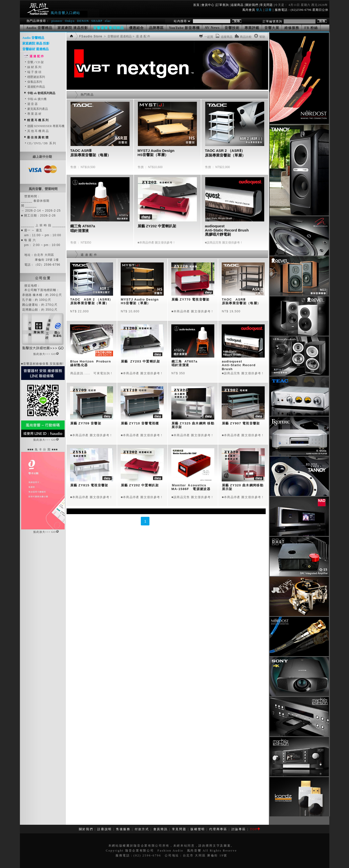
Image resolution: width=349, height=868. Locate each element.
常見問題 (266, 5)
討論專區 (239, 829)
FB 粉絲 (311, 28)
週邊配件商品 (35, 87)
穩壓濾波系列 (35, 77)
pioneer (57, 21)
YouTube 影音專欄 (184, 28)
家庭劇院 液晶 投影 (36, 43)
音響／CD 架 (34, 62)
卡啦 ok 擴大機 (35, 99)
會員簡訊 (161, 829)
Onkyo (70, 21)
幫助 (262, 37)
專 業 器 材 (33, 114)
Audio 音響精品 (39, 28)
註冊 (269, 10)
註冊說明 (105, 829)
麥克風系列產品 (36, 109)
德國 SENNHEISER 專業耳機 (44, 126)
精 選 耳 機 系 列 (38, 120)
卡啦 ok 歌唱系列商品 (41, 93)
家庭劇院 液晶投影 (73, 28)
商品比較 (246, 37)
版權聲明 (198, 829)
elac (108, 21)
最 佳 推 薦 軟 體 (38, 137)
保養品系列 (33, 82)
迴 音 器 (31, 104)
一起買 (209, 37)
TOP (255, 829)
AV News (212, 28)
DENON (83, 21)
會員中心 (208, 5)
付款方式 (142, 829)
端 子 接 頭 (33, 72)
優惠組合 (136, 28)
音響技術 (232, 28)
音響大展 (272, 28)
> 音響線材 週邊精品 (117, 36)
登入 (259, 10)
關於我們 (252, 5)
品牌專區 (156, 28)
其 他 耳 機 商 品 (36, 131)
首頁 (196, 5)
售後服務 (123, 829)
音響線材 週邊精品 (36, 49)
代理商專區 (218, 829)
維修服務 (292, 28)
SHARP (97, 21)
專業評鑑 (252, 28)
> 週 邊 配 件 (141, 36)
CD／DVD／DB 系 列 (40, 143)
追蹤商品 (237, 5)
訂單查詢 (222, 5)
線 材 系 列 (33, 67)
